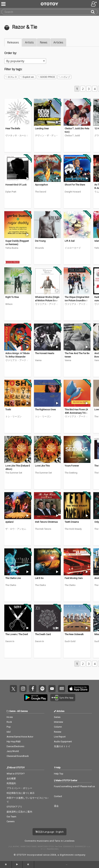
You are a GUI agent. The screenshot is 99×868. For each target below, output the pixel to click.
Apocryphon (41, 185)
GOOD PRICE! (13, 262)
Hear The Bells (13, 128)
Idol (9, 732)
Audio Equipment (63, 741)
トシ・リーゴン (13, 416)
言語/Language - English (50, 832)
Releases (13, 42)
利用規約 (11, 783)
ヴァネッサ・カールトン (17, 135)
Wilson (9, 304)
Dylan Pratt (11, 192)
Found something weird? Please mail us (74, 786)
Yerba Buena (12, 248)
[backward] (6, 864)
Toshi (8, 409)
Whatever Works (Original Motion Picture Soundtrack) (47, 301)
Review (58, 732)
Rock (9, 722)
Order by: (10, 53)
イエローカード (73, 248)
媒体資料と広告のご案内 (19, 812)
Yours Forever (72, 466)
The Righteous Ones (45, 409)
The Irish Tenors (43, 529)
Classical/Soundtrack (18, 756)
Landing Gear (42, 128)
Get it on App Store (78, 689)
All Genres (22, 711)
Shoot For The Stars (75, 185)
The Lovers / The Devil (17, 634)
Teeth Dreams (72, 522)
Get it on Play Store (36, 698)
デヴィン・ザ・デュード (47, 135)
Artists (29, 42)
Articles (58, 42)
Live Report (60, 737)
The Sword (41, 192)
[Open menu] (94, 4)
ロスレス (11, 77)
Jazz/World (13, 751)
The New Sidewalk (74, 634)
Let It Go (39, 578)
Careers (11, 821)
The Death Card (43, 634)
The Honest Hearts (45, 353)
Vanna (38, 360)
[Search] (94, 12)
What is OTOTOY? (16, 774)
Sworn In (10, 641)
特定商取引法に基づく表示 (21, 793)
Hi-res (10, 717)
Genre (12, 711)
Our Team (11, 817)
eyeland (9, 522)
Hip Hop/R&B (14, 741)
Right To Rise (12, 297)
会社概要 (11, 778)
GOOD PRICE (47, 77)
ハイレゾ (64, 77)
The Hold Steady (73, 529)
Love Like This (42, 466)
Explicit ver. (28, 77)
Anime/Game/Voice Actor (20, 737)
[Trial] (27, 122)
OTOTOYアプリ (14, 807)
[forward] (28, 864)
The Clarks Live (13, 578)
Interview (59, 722)
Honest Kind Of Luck (16, 185)
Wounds (39, 248)
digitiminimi (67, 855)
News (44, 42)
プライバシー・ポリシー (19, 788)
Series (57, 717)
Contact (58, 796)
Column (58, 727)
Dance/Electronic (15, 746)
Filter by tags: (13, 69)
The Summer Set (14, 473)
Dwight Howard (73, 192)
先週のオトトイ (62, 746)
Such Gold (70, 641)
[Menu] (4, 4)
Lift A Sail (70, 241)
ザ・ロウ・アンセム (16, 529)
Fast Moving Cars (74, 578)
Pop (9, 727)
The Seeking (71, 473)
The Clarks (11, 585)
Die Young (40, 241)
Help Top (59, 774)
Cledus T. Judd (72, 135)
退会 (56, 806)
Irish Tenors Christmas (46, 522)
